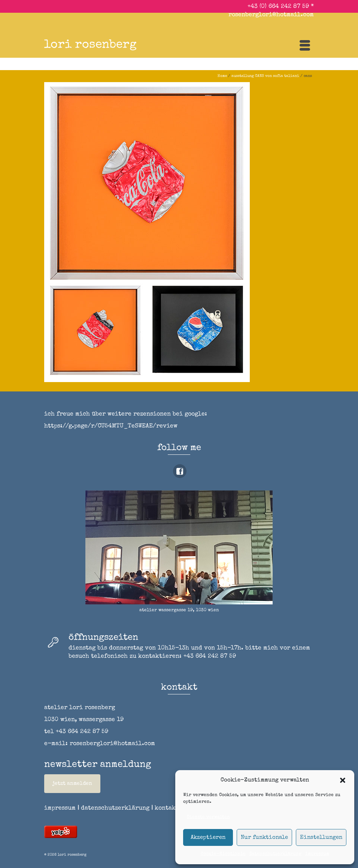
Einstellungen (321, 837)
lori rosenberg (90, 45)
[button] (343, 780)
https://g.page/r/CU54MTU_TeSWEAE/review (111, 426)
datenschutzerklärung (115, 808)
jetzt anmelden (72, 784)
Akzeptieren (208, 837)
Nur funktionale (264, 837)
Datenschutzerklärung (275, 854)
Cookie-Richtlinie (223, 854)
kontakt (169, 808)
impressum (317, 854)
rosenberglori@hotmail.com (271, 15)
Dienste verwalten (208, 817)
